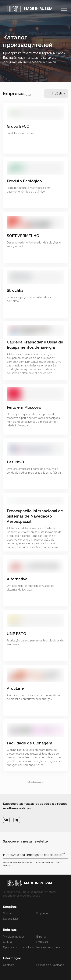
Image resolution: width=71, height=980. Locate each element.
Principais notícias (14, 937)
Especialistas (11, 919)
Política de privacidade (50, 965)
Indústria (59, 93)
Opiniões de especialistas (19, 947)
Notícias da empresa (49, 947)
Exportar (41, 937)
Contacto (9, 965)
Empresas (42, 913)
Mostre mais (36, 782)
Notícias (8, 913)
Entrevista (42, 942)
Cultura (7, 942)
